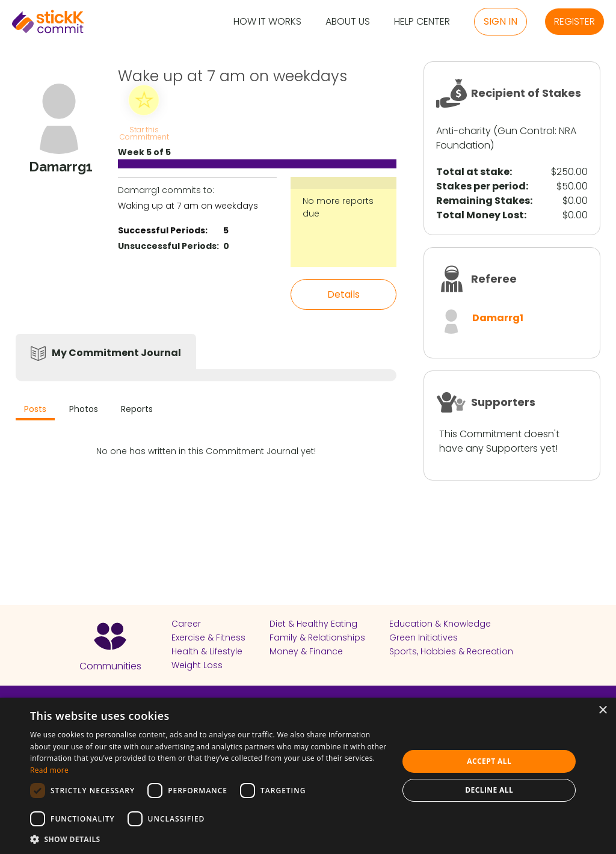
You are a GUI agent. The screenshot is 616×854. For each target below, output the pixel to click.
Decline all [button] (489, 790)
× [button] (602, 711)
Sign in (500, 21)
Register (574, 21)
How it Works (267, 22)
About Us (348, 22)
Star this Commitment (144, 133)
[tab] (35, 410)
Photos (84, 409)
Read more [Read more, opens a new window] (49, 770)
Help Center (422, 22)
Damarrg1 (498, 318)
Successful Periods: (163, 230)
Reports (137, 409)
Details (343, 294)
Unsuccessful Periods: (168, 246)
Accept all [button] (489, 761)
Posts (35, 409)
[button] (209, 839)
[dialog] (308, 776)
